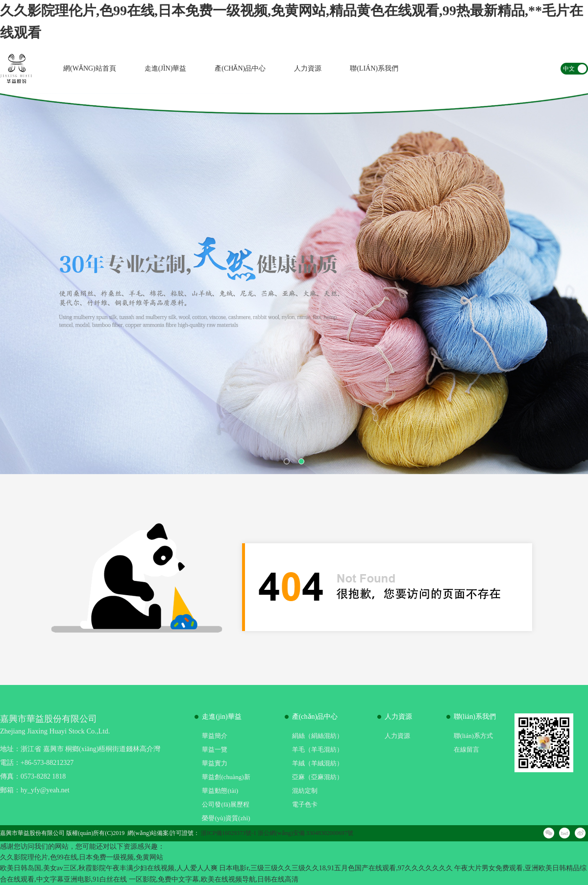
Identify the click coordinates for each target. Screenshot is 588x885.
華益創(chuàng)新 (226, 777)
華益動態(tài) (220, 791)
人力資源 (308, 68)
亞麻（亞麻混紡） (318, 777)
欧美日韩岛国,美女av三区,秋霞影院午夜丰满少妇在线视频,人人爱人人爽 (109, 868)
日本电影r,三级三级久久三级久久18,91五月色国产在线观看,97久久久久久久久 (336, 868)
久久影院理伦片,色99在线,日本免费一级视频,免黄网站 (82, 857)
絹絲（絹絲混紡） (318, 736)
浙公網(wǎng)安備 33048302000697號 (306, 833)
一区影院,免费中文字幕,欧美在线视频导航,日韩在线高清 (214, 879)
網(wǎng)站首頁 (90, 68)
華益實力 (215, 763)
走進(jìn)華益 (166, 68)
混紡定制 (305, 791)
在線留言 (466, 749)
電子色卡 (305, 804)
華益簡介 (215, 736)
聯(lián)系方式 (473, 736)
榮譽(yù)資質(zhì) (226, 818)
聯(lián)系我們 (374, 68)
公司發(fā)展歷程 (226, 804)
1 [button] (287, 461)
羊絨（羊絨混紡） (318, 763)
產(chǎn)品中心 (240, 68)
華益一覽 (215, 749)
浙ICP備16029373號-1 (229, 833)
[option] (294, 284)
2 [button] (301, 461)
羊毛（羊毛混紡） (318, 749)
